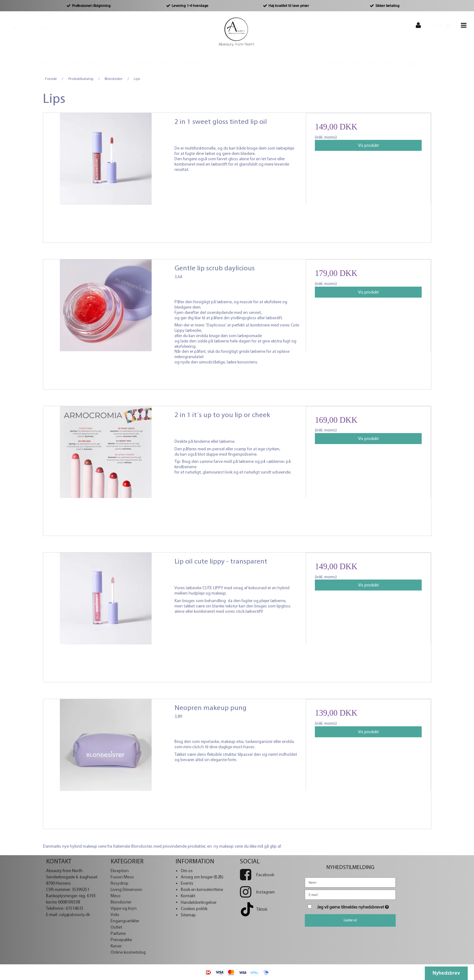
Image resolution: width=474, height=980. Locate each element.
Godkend (350, 920)
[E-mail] (350, 895)
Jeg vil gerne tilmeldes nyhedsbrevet (357, 906)
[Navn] (350, 882)
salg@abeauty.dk (74, 915)
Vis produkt (368, 145)
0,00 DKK (443, 25)
